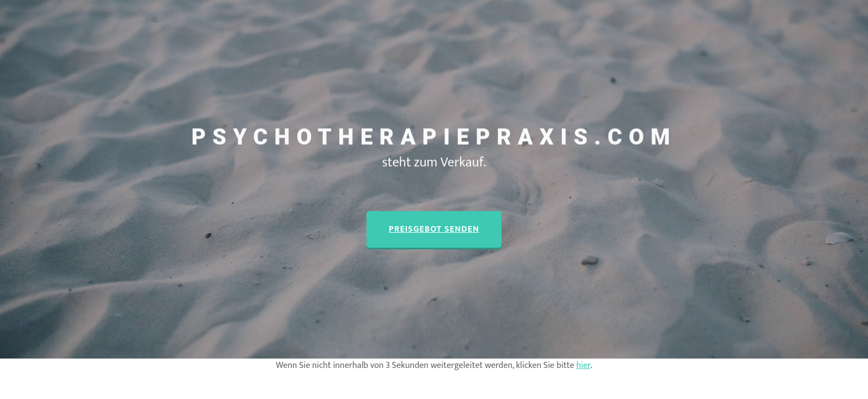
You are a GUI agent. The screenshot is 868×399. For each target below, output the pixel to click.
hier (583, 365)
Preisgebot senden (434, 229)
